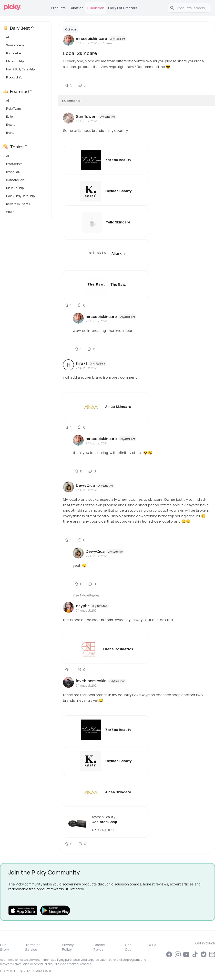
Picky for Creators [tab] (123, 8)
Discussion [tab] (96, 8)
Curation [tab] (77, 8)
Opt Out (128, 947)
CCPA (152, 945)
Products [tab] (58, 8)
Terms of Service (32, 947)
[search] (192, 8)
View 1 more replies (86, 595)
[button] (27, 38)
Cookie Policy (99, 947)
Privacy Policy (68, 947)
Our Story (5, 947)
